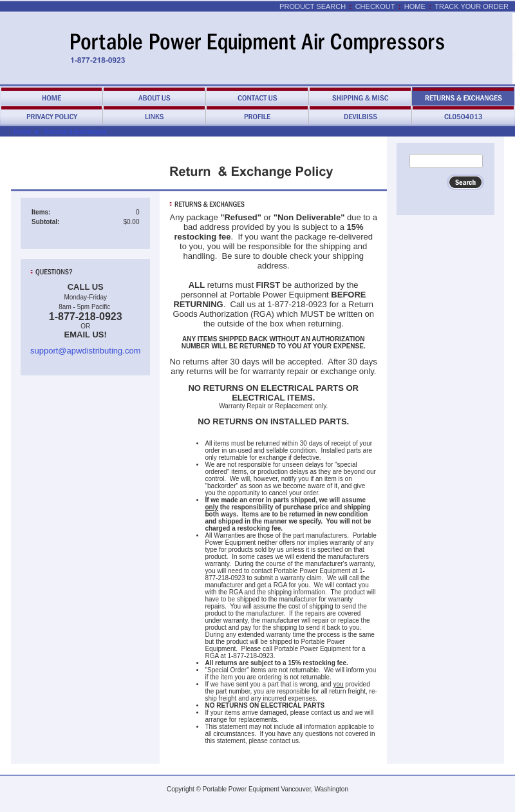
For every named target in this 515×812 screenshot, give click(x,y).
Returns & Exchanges (76, 132)
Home (415, 6)
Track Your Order (472, 6)
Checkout (375, 6)
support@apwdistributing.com (85, 351)
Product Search (313, 6)
